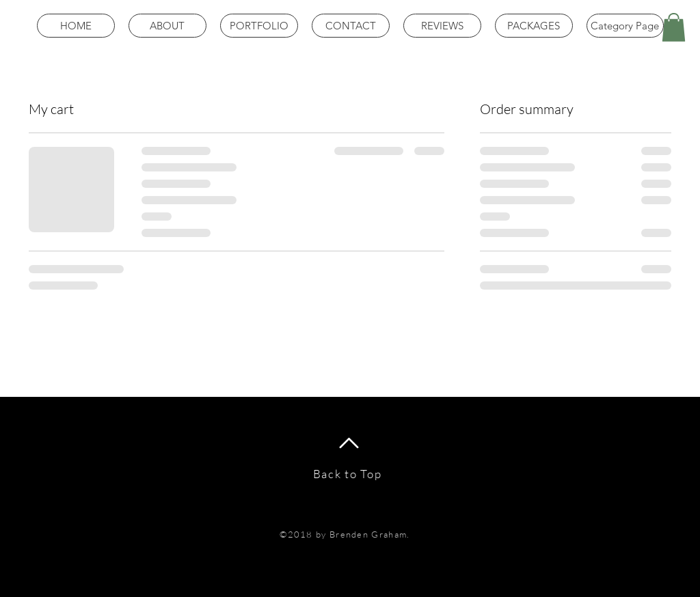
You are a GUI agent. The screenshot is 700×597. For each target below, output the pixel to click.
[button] (674, 27)
